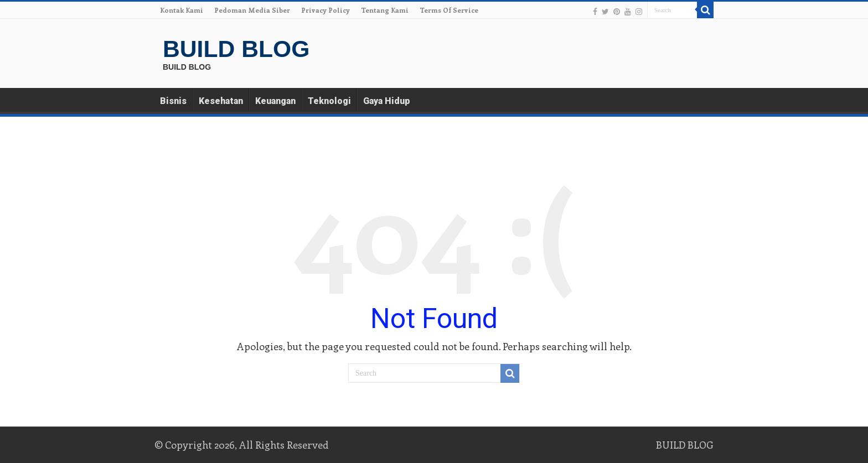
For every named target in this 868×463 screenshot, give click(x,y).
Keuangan (275, 101)
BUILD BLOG (236, 49)
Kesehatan (221, 101)
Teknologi (329, 101)
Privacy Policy (325, 10)
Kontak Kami (182, 10)
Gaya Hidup (387, 101)
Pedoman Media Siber (252, 10)
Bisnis (173, 101)
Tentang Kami (385, 10)
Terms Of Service (449, 10)
